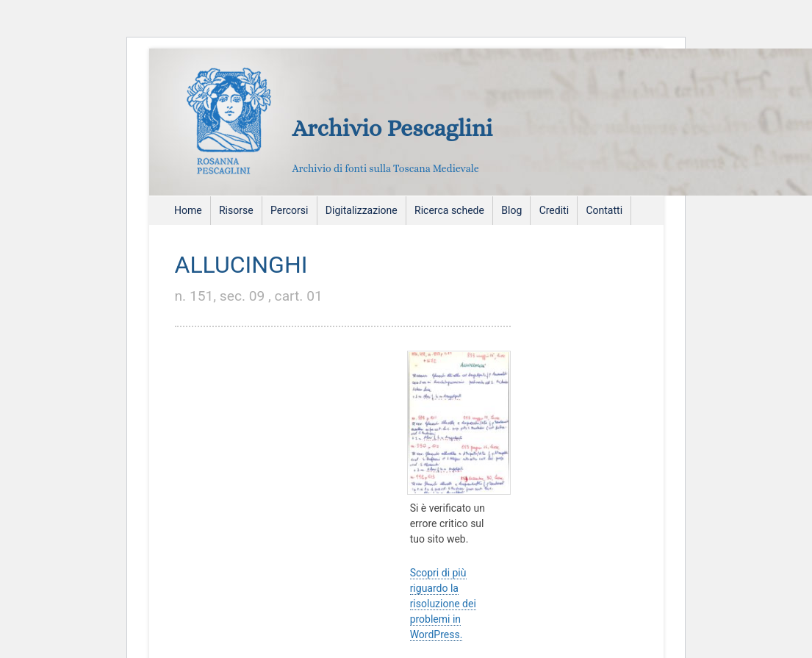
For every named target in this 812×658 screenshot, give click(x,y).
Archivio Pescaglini (393, 128)
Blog (511, 210)
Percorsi (289, 210)
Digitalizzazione (362, 210)
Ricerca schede (449, 210)
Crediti (554, 210)
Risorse (236, 210)
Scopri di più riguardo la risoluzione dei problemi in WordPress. (443, 604)
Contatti (604, 210)
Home (188, 210)
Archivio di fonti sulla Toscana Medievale (386, 168)
